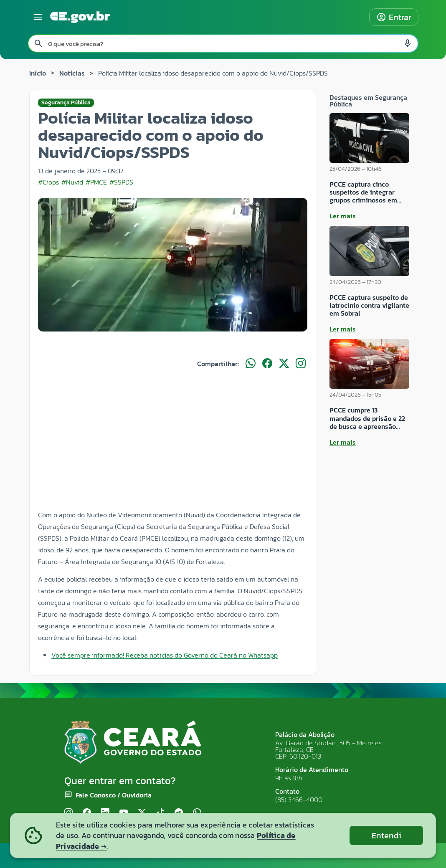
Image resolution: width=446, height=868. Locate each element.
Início (38, 73)
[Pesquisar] (38, 43)
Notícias (72, 73)
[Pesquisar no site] (223, 43)
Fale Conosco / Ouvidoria (114, 795)
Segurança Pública (66, 103)
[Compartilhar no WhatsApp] (251, 364)
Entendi (386, 835)
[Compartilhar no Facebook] (267, 364)
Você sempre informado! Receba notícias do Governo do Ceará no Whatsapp (165, 655)
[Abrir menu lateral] (38, 17)
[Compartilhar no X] (284, 364)
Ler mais (343, 216)
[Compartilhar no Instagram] (301, 364)
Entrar (394, 17)
